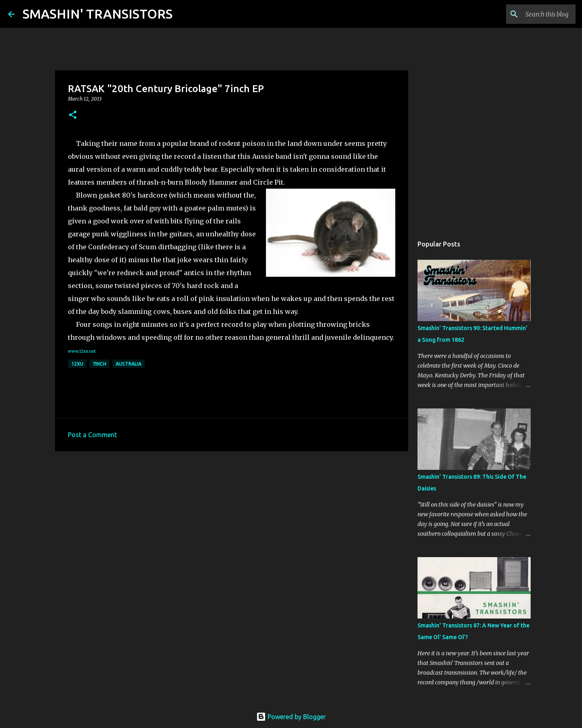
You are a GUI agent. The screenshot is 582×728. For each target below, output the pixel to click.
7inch (99, 364)
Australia (129, 364)
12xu (77, 364)
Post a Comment (92, 435)
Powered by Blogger (291, 717)
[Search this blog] (533, 14)
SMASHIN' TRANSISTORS (98, 14)
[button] (73, 115)
